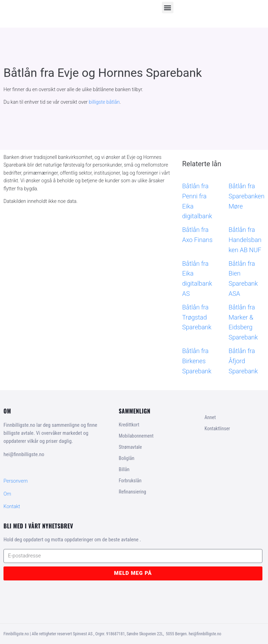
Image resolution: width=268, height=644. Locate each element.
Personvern (16, 481)
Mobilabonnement (136, 436)
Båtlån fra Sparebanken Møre (247, 196)
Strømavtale (130, 447)
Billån (124, 469)
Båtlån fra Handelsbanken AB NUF (245, 240)
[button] (168, 8)
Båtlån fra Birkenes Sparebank (197, 361)
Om (7, 494)
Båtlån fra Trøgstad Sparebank (197, 317)
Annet (210, 417)
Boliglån (126, 458)
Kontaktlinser (217, 429)
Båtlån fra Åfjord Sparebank (243, 361)
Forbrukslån (130, 481)
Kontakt (12, 506)
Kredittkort (129, 425)
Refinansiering (132, 492)
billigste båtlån (104, 102)
